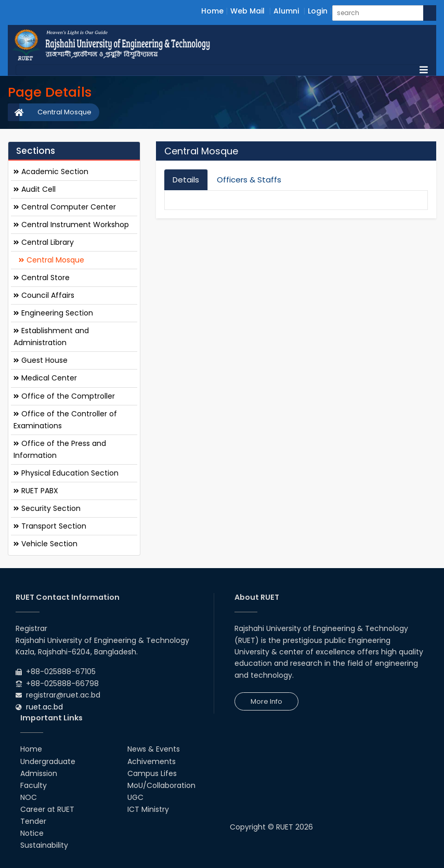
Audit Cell (35, 189)
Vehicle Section (45, 544)
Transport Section (50, 526)
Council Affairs (44, 295)
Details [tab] (186, 180)
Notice (32, 833)
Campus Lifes (152, 773)
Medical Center (45, 378)
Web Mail (247, 11)
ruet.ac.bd (44, 707)
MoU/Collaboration (161, 785)
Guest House (41, 360)
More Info (266, 701)
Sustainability (44, 845)
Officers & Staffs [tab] (249, 180)
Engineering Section (53, 313)
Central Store (42, 278)
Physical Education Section (66, 473)
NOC (29, 797)
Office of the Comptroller (64, 396)
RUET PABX (36, 491)
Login (318, 11)
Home (212, 11)
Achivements (152, 761)
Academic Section (51, 172)
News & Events (154, 749)
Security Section (47, 508)
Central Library (44, 242)
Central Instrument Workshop (71, 225)
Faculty (34, 785)
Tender (33, 821)
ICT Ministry (148, 809)
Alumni (286, 11)
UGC (135, 797)
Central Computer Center (65, 207)
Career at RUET (47, 809)
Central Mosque (64, 112)
